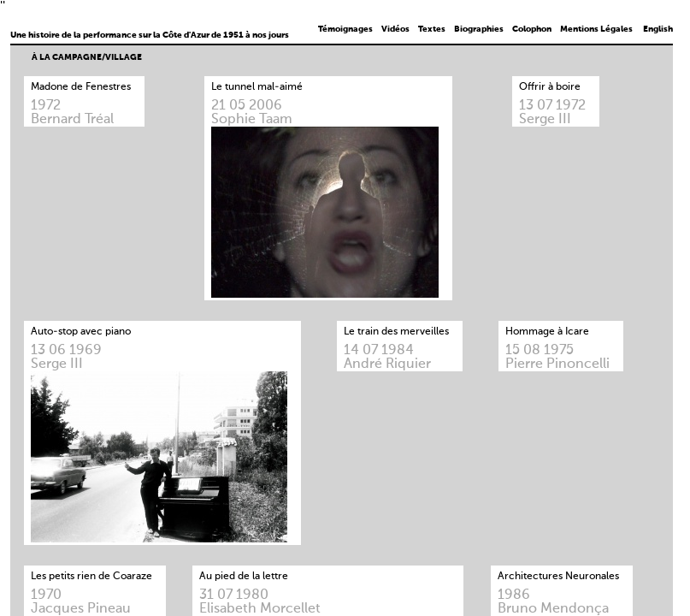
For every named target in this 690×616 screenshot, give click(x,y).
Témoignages (345, 29)
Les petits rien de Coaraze (91, 577)
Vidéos (395, 29)
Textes (432, 29)
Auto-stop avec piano (81, 332)
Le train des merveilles (396, 332)
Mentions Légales (596, 29)
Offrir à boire (550, 87)
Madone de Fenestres (81, 87)
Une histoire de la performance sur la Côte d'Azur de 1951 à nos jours (150, 35)
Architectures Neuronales (558, 577)
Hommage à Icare (547, 332)
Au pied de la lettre (244, 577)
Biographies (479, 29)
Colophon (532, 29)
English (658, 29)
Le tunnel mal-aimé (257, 87)
